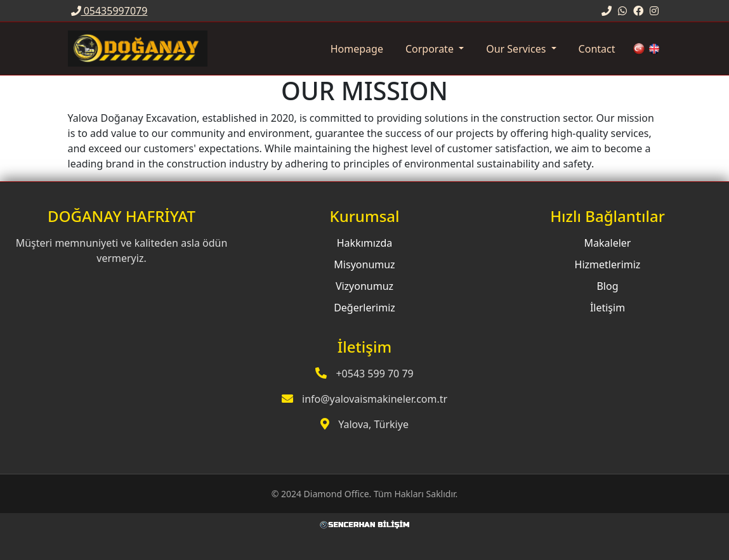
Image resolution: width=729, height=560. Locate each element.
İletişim (607, 308)
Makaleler (608, 243)
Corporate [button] (431, 49)
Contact (597, 49)
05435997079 (109, 11)
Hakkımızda (364, 243)
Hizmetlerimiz (608, 264)
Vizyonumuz (364, 286)
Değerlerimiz (364, 308)
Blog (607, 286)
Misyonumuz (364, 264)
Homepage (357, 49)
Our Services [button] (517, 49)
